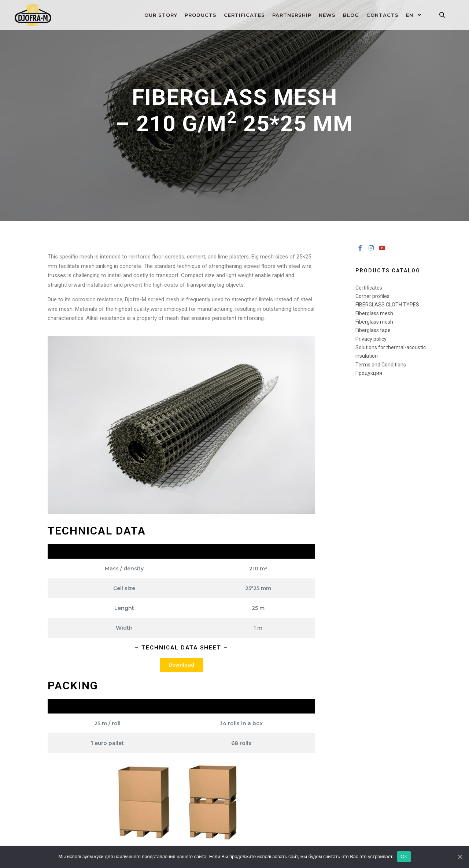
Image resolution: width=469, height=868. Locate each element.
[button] (181, 665)
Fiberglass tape (373, 330)
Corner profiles (372, 296)
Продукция (369, 373)
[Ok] (460, 857)
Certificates (369, 288)
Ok (404, 856)
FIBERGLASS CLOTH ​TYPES (387, 305)
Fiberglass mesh (374, 313)
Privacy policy (371, 339)
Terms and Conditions (381, 365)
